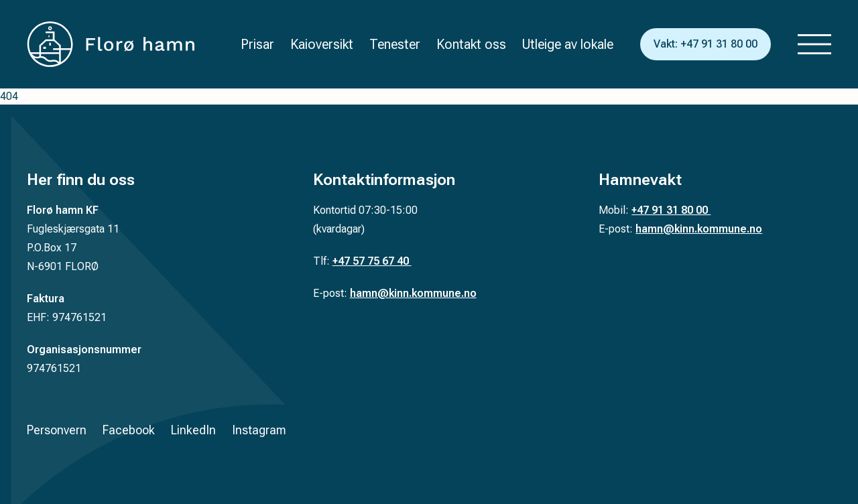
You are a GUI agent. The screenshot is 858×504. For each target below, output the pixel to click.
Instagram (259, 430)
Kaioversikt (322, 44)
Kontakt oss (471, 44)
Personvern (57, 430)
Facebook (129, 430)
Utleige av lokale (568, 44)
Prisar (257, 44)
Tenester (395, 44)
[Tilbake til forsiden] (111, 44)
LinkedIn (193, 430)
